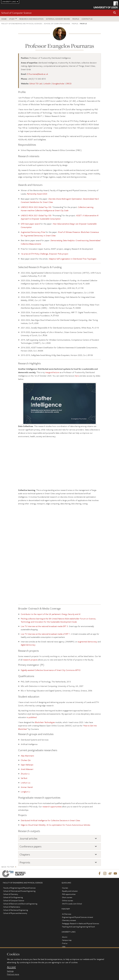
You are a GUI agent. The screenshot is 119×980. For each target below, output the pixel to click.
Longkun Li (25, 792)
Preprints (25, 862)
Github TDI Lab (36, 83)
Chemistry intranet (69, 920)
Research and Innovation (31, 19)
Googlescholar (58, 83)
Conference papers (31, 846)
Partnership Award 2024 (37, 194)
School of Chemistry (11, 894)
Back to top (8, 867)
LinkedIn (47, 83)
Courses (65, 888)
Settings (10, 971)
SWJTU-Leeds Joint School (72, 904)
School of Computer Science (16, 13)
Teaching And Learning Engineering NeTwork (78, 927)
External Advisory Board (58, 19)
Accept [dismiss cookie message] (11, 967)
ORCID (69, 83)
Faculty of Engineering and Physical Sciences (22, 24)
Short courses (67, 897)
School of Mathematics (12, 907)
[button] (115, 13)
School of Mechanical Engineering (16, 910)
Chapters (25, 854)
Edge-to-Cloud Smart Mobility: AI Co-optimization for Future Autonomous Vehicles (55, 825)
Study (12, 19)
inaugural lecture (52, 372)
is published (32, 717)
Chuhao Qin (26, 760)
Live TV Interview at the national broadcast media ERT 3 (44, 626)
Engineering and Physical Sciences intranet (78, 917)
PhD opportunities (69, 894)
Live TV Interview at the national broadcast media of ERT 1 (45, 634)
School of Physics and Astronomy (15, 913)
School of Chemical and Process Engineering (19, 891)
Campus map (67, 940)
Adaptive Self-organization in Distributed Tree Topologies (72, 259)
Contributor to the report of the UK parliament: (51, 614)
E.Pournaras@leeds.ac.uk (38, 74)
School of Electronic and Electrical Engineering (20, 904)
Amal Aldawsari (27, 769)
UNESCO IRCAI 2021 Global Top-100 (36, 215)
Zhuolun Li (25, 774)
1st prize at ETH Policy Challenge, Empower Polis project (44, 254)
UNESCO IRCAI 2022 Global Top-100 (36, 207)
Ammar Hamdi (27, 787)
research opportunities (52, 806)
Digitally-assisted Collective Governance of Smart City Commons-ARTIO (51, 670)
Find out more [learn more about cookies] (13, 974)
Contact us (87, 19)
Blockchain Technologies (45, 722)
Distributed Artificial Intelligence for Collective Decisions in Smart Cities (50, 820)
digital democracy (28, 645)
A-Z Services (67, 914)
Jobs (64, 947)
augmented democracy (88, 642)
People (76, 19)
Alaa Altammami (27, 756)
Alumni (65, 937)
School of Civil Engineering (13, 897)
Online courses (68, 901)
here (77, 376)
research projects (30, 660)
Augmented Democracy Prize (33, 232)
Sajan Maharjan (27, 765)
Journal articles (28, 838)
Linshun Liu (26, 783)
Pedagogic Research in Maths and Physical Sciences (81, 924)
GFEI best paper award (30, 224)
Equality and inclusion (70, 891)
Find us (65, 943)
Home (4, 19)
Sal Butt (24, 778)
